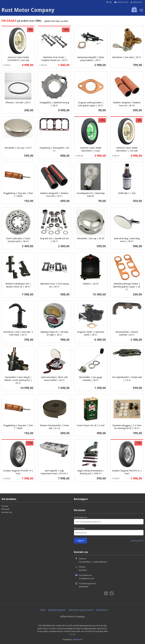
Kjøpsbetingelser (57, 610)
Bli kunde (5, 509)
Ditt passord (79, 528)
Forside (5, 506)
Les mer (73, 634)
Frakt (42, 610)
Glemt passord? (137, 541)
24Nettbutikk (77, 639)
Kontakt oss (7, 512)
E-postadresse (81, 517)
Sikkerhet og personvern (81, 610)
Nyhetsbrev (102, 610)
